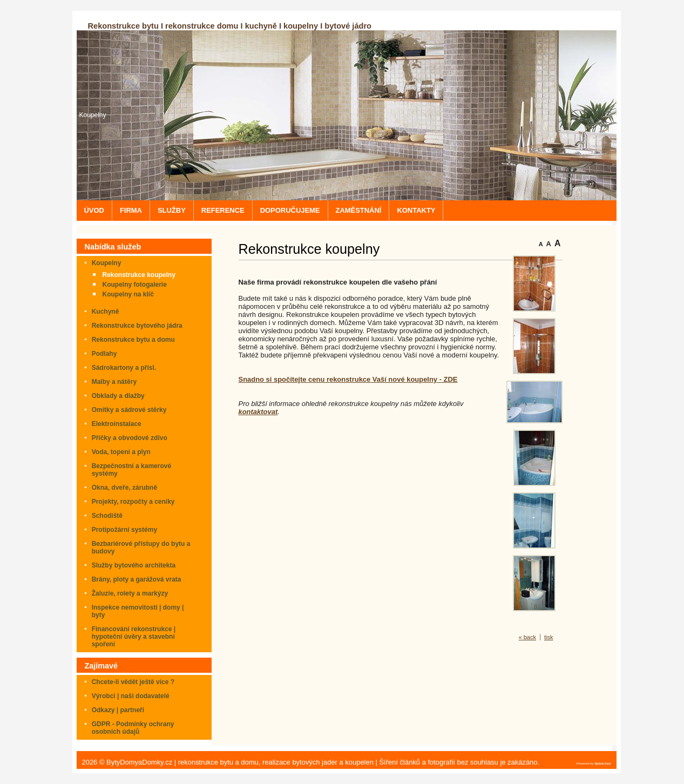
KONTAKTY (416, 210)
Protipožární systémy (124, 530)
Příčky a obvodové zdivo (130, 438)
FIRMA (131, 210)
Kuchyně (106, 312)
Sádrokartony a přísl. (124, 368)
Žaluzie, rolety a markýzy (130, 593)
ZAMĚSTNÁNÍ (359, 210)
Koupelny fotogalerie (135, 285)
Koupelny (93, 115)
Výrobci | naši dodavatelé (131, 696)
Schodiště (107, 516)
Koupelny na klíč (128, 294)
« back (527, 637)
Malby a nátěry (114, 382)
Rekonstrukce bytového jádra (137, 326)
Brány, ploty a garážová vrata (137, 579)
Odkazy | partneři (118, 710)
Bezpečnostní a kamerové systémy (131, 470)
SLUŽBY (172, 210)
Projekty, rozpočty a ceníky (133, 502)
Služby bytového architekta (134, 565)
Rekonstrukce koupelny (139, 275)
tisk (549, 637)
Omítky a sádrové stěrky (129, 410)
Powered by (594, 763)
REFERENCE (223, 210)
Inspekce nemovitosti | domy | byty (138, 611)
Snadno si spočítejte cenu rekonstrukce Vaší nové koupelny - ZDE (348, 379)
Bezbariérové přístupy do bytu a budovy (141, 548)
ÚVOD (94, 210)
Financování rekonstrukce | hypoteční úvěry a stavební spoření (134, 637)
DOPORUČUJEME (290, 210)
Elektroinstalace (117, 424)
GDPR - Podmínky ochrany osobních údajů (133, 728)
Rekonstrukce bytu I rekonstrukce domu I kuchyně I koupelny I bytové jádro (230, 26)
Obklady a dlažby (118, 396)
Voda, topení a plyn (121, 452)
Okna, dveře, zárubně (124, 488)
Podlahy (104, 354)
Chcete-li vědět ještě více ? (133, 682)
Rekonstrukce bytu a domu (133, 340)
